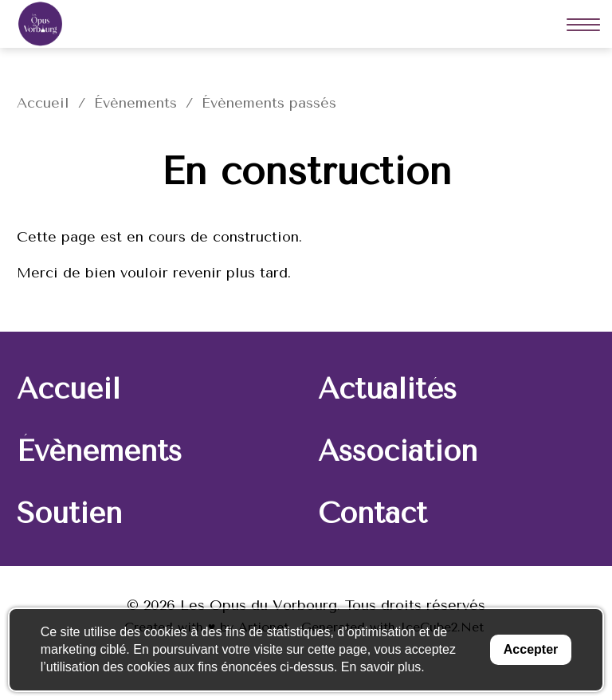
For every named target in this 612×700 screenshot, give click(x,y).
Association (398, 451)
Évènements (135, 103)
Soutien (69, 513)
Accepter (531, 649)
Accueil (43, 103)
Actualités (387, 389)
